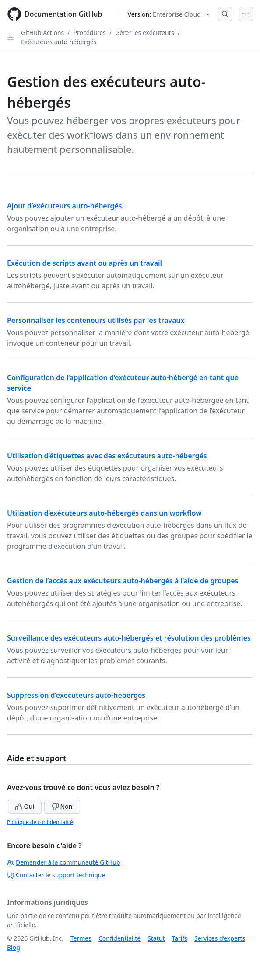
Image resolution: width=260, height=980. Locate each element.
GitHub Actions (42, 33)
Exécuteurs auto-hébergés (59, 42)
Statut (156, 938)
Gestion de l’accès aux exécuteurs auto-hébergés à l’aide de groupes (123, 581)
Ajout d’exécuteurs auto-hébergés (65, 206)
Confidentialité (119, 938)
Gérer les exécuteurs (145, 33)
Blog (14, 947)
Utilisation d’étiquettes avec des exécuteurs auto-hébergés (107, 456)
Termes (81, 938)
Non (62, 806)
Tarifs (180, 938)
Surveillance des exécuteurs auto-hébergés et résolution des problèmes (129, 638)
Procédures (90, 33)
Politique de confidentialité (40, 822)
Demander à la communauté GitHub (64, 862)
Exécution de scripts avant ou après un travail (84, 263)
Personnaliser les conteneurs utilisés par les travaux (96, 320)
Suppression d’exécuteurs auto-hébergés (76, 695)
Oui (25, 806)
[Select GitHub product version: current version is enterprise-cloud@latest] (168, 14)
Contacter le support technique (56, 875)
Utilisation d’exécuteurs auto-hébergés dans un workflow (104, 513)
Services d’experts (220, 938)
